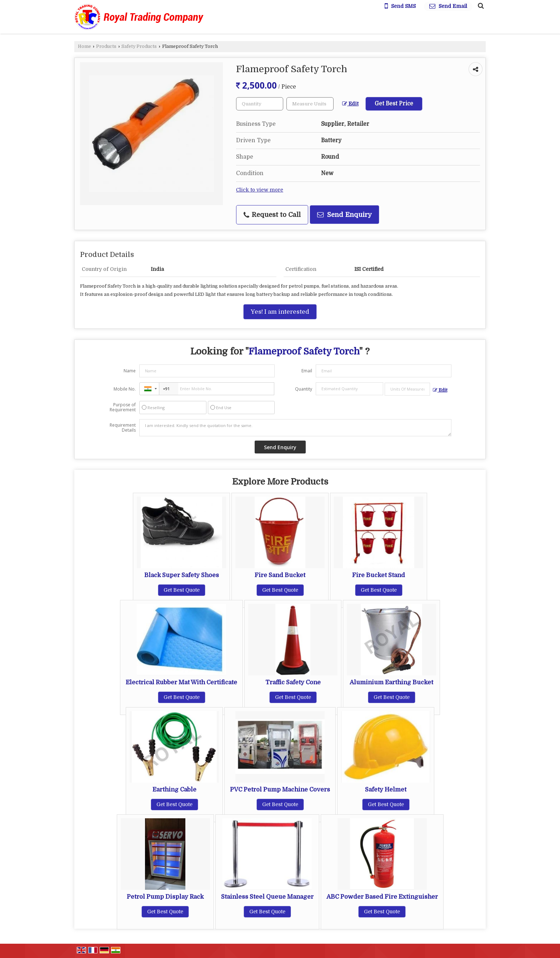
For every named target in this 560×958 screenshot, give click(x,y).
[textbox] (310, 104)
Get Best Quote (182, 590)
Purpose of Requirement (123, 407)
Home (84, 46)
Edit (350, 104)
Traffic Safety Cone (293, 682)
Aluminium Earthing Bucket (391, 682)
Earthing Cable (174, 790)
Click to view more (260, 190)
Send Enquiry (344, 215)
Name (130, 371)
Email (307, 371)
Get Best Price (394, 104)
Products (106, 46)
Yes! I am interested (280, 312)
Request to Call (272, 215)
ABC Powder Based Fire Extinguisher (382, 897)
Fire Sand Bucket (280, 575)
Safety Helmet (386, 790)
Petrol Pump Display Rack (165, 897)
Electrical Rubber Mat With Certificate (181, 682)
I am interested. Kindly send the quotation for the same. (295, 428)
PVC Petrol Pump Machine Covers (280, 790)
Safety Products (139, 46)
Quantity (304, 389)
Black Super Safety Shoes (182, 575)
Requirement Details (123, 428)
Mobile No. (125, 389)
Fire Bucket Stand (379, 575)
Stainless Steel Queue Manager (267, 897)
